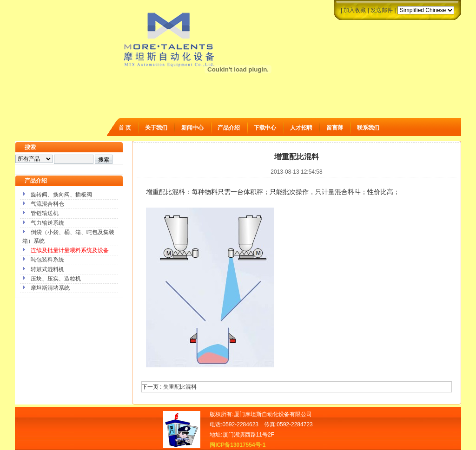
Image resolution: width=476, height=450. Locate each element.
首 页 (125, 128)
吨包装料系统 (47, 260)
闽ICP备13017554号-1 (238, 445)
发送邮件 (382, 10)
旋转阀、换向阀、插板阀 (61, 195)
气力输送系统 (47, 223)
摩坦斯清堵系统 (50, 288)
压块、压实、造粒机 (56, 279)
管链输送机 (45, 213)
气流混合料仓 (47, 204)
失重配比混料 (180, 387)
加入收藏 (355, 10)
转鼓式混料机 (47, 269)
